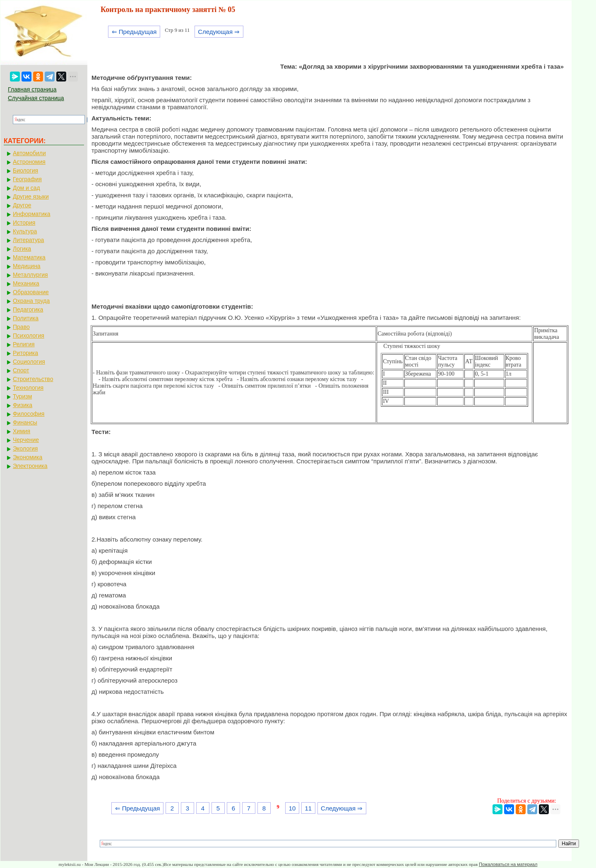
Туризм (22, 396)
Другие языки (31, 197)
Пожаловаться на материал (508, 864)
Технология (28, 388)
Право (21, 327)
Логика (22, 249)
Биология (25, 170)
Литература (28, 240)
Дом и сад (26, 188)
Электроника (30, 466)
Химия (22, 431)
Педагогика (28, 309)
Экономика (28, 457)
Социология (29, 362)
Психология (29, 336)
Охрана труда (31, 301)
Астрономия (29, 162)
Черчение (26, 440)
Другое (22, 205)
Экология (25, 448)
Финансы (25, 422)
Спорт (21, 370)
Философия (29, 414)
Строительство (33, 379)
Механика (26, 283)
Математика (29, 257)
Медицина (27, 266)
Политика (26, 318)
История (24, 223)
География (27, 179)
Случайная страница (36, 98)
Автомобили (29, 153)
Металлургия (30, 275)
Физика (23, 405)
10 (292, 808)
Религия (24, 344)
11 (308, 808)
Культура (25, 231)
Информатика (31, 214)
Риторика (25, 353)
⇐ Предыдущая (134, 32)
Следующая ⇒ (219, 32)
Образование (31, 292)
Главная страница (32, 89)
